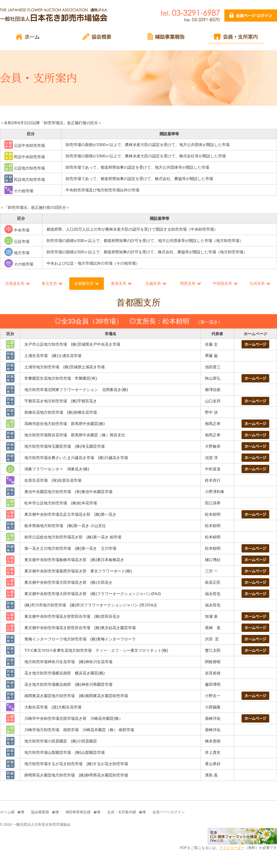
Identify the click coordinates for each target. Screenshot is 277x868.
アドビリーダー (232, 848)
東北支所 (49, 283)
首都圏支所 (84, 283)
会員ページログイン (169, 812)
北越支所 (153, 283)
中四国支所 (222, 283)
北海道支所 (15, 283)
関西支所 (188, 283)
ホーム (5, 812)
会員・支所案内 (120, 812)
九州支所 (257, 283)
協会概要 (38, 812)
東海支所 (119, 283)
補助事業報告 (76, 812)
